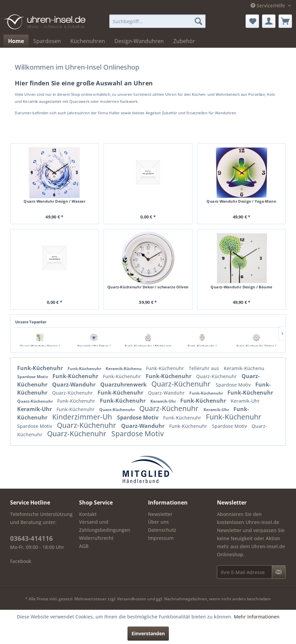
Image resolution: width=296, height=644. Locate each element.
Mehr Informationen (257, 617)
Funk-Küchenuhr (41, 368)
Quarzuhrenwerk (124, 385)
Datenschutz (162, 530)
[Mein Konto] (269, 21)
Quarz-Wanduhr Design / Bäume (241, 287)
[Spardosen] (47, 41)
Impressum (161, 538)
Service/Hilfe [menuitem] (268, 6)
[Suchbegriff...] (157, 21)
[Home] (16, 41)
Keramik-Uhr (164, 401)
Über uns (158, 522)
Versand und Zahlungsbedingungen (105, 526)
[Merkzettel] (252, 21)
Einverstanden (148, 633)
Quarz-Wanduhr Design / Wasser (54, 202)
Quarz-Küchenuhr (217, 376)
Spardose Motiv (33, 377)
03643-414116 (31, 538)
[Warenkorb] (285, 21)
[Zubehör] (184, 41)
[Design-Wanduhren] (139, 41)
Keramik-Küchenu (124, 369)
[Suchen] (198, 21)
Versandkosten (132, 599)
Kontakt (88, 514)
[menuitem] (157, 21)
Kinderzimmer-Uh (83, 417)
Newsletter (160, 514)
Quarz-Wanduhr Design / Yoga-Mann (241, 202)
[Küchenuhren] (88, 41)
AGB (84, 546)
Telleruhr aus (205, 368)
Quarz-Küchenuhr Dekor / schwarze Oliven (148, 287)
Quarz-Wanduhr (75, 385)
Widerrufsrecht (96, 538)
